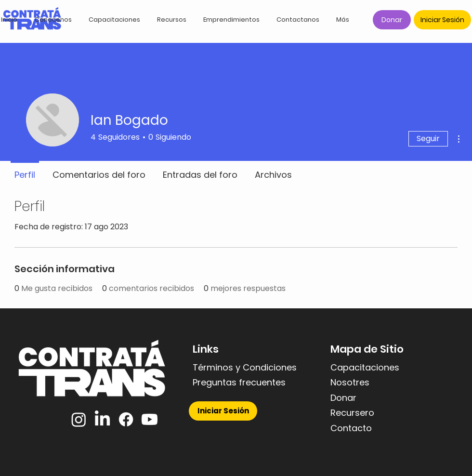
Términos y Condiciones (245, 367)
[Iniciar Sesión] (442, 20)
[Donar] (392, 20)
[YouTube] (150, 419)
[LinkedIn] (102, 419)
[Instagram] (79, 419)
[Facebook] (126, 419)
